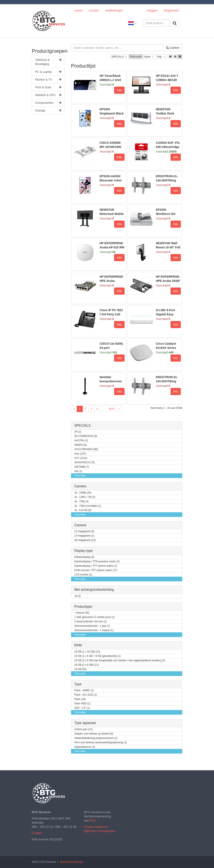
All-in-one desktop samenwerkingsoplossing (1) (101, 743)
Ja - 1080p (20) (83, 493)
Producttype (83, 607)
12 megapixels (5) (84, 531)
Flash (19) (80, 699)
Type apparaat (85, 723)
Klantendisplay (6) (84, 557)
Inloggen (152, 10)
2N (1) (78, 432)
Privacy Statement (96, 827)
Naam (149, 57)
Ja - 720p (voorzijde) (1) (88, 506)
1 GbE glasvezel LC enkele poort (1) (95, 617)
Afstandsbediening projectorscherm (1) (96, 738)
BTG (92, 820)
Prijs (161, 57)
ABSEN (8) (81, 445)
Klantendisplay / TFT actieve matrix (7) (96, 566)
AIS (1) (78, 471)
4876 (111, 409)
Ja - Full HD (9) (83, 510)
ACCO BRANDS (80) (86, 449)
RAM (78, 645)
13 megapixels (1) (84, 536)
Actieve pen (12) (83, 729)
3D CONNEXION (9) (86, 436)
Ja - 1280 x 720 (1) (85, 497)
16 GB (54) (81, 669)
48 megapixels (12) (85, 540)
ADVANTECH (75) (85, 463)
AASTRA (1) (81, 441)
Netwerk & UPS (48, 95)
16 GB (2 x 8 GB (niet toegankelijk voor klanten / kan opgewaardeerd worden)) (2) (120, 661)
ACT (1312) (81, 458)
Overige (48, 110)
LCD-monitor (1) (83, 575)
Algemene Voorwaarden (100, 831)
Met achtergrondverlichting (94, 590)
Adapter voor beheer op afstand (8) (94, 734)
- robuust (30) (82, 613)
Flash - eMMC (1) (84, 690)
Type (78, 684)
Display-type (84, 551)
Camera (80, 486)
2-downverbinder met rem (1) (91, 622)
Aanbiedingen (114, 10)
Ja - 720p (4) (82, 501)
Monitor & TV (48, 80)
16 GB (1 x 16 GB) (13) (87, 652)
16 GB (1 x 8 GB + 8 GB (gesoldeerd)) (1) (98, 656)
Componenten (48, 103)
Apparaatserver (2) (85, 747)
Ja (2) (78, 596)
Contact (94, 10)
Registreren (172, 10)
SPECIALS (119, 57)
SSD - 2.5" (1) (82, 708)
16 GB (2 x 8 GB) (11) (87, 665)
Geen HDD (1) (82, 704)
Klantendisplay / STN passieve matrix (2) (97, 562)
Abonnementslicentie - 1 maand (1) (94, 630)
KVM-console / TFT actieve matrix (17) (96, 570)
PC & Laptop (48, 72)
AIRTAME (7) (82, 467)
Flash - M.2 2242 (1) (86, 695)
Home (78, 10)
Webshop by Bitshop (71, 862)
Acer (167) (80, 454)
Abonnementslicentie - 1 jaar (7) (92, 626)
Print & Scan (48, 87)
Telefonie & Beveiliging (48, 62)
